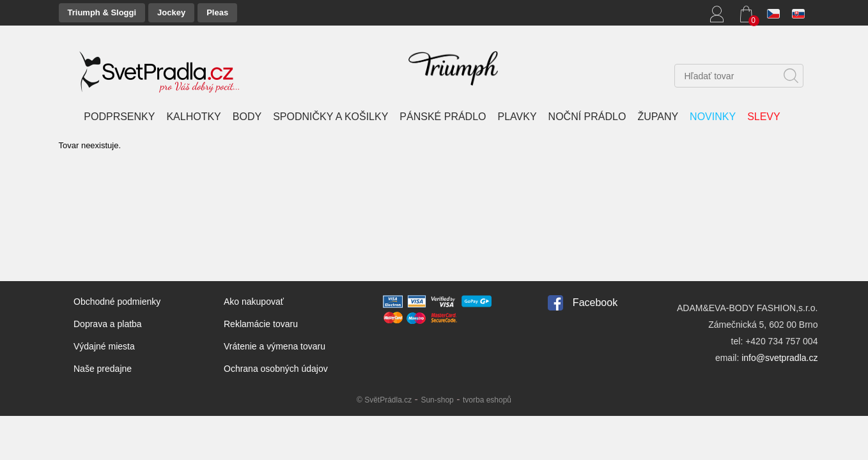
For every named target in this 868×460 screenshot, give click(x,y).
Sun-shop (437, 400)
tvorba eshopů (487, 400)
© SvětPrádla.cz (384, 400)
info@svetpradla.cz (779, 358)
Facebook (595, 303)
